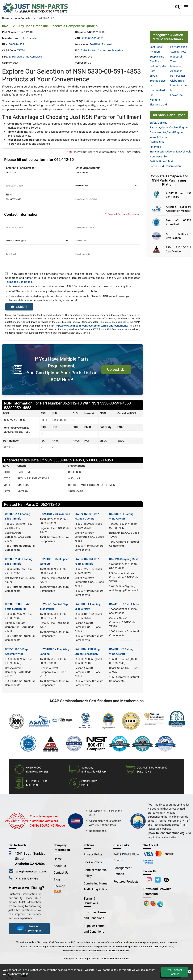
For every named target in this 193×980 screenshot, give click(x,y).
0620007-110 (87, 651)
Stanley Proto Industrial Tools (178, 56)
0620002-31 (19, 561)
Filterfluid (155, 147)
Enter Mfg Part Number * (21, 168)
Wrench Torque (159, 137)
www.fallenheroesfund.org (167, 833)
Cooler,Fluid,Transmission (165, 166)
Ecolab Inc (176, 95)
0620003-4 (87, 606)
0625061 (54, 606)
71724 (21, 51)
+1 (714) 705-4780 (27, 879)
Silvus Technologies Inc (158, 81)
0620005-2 (121, 651)
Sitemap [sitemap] (61, 886)
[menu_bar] (186, 7)
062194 (124, 559)
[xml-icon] (57, 892)
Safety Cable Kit (159, 123)
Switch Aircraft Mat (161, 161)
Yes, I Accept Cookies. (175, 972)
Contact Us (61, 873)
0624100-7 (55, 514)
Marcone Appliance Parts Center (178, 71)
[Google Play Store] (154, 903)
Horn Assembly (159, 157)
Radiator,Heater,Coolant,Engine (169, 128)
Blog (57, 879)
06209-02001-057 (87, 516)
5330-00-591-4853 (92, 38)
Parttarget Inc (179, 47)
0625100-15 (16, 651)
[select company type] (38, 241)
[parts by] (107, 186)
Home (6, 18)
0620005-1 (121, 516)
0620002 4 (18, 516)
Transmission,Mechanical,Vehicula (170, 152)
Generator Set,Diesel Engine (166, 133)
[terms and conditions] (6, 274)
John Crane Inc (23, 18)
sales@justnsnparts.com (31, 872)
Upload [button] (116, 369)
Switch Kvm (157, 142)
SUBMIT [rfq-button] (19, 307)
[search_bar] (177, 7)
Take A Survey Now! (29, 929)
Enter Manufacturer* (88, 168)
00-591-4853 (16, 44)
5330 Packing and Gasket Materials (102, 51)
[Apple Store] (147, 903)
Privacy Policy (93, 854)
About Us (60, 866)
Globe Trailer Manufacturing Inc (179, 86)
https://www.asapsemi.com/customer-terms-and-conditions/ (91, 326)
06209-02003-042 (17, 606)
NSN (9, 195)
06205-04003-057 (87, 561)
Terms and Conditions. (19, 282)
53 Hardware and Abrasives (25, 57)
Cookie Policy (93, 862)
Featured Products (126, 882)
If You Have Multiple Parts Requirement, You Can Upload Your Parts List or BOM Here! (62, 369)
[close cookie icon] (189, 972)
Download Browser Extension (157, 891)
